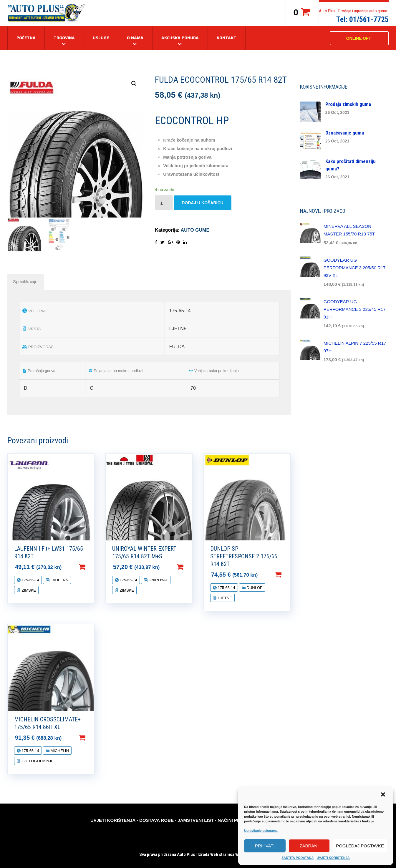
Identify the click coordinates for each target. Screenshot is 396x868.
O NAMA (135, 38)
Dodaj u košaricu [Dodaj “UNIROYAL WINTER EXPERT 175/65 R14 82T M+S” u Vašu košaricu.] (190, 567)
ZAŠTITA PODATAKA (298, 858)
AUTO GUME (195, 230)
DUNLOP (254, 588)
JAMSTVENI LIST (196, 820)
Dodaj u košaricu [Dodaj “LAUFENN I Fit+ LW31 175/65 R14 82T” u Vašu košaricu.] (92, 567)
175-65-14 (30, 580)
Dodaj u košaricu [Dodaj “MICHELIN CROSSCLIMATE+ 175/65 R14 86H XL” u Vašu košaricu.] (92, 738)
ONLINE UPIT (359, 38)
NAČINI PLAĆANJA (238, 820)
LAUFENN (59, 580)
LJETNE (224, 598)
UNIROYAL (158, 580)
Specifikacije (25, 282)
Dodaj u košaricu (203, 203)
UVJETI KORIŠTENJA (333, 858)
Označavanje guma (345, 133)
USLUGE (101, 38)
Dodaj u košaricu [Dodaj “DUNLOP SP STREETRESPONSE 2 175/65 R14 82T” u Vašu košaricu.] (288, 575)
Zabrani (309, 846)
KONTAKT (227, 38)
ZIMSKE (28, 590)
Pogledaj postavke (360, 846)
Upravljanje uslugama (261, 831)
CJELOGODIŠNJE (37, 761)
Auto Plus (186, 854)
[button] (384, 795)
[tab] (25, 282)
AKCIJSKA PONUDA (180, 38)
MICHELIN (59, 751)
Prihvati (265, 846)
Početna (26, 38)
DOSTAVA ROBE (156, 820)
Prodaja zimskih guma (348, 104)
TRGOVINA (64, 38)
